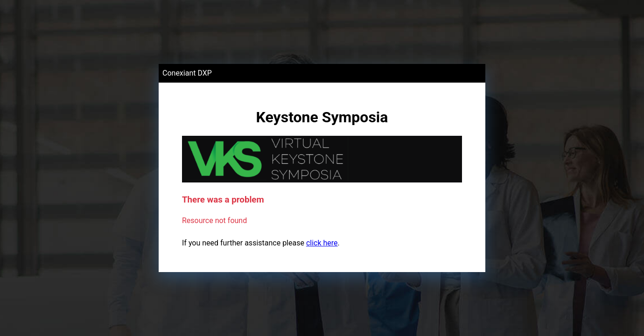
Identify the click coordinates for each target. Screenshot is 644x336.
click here (322, 243)
